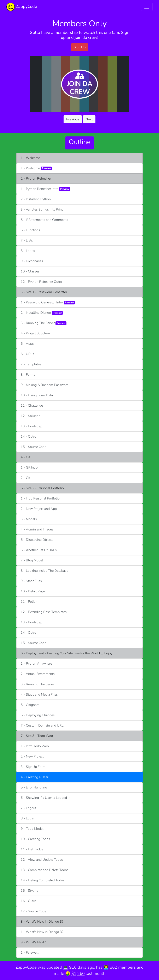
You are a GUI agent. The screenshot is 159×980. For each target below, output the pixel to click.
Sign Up (80, 47)
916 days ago (82, 967)
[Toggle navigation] (147, 7)
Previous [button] (73, 119)
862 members (123, 967)
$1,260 (78, 973)
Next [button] (89, 119)
